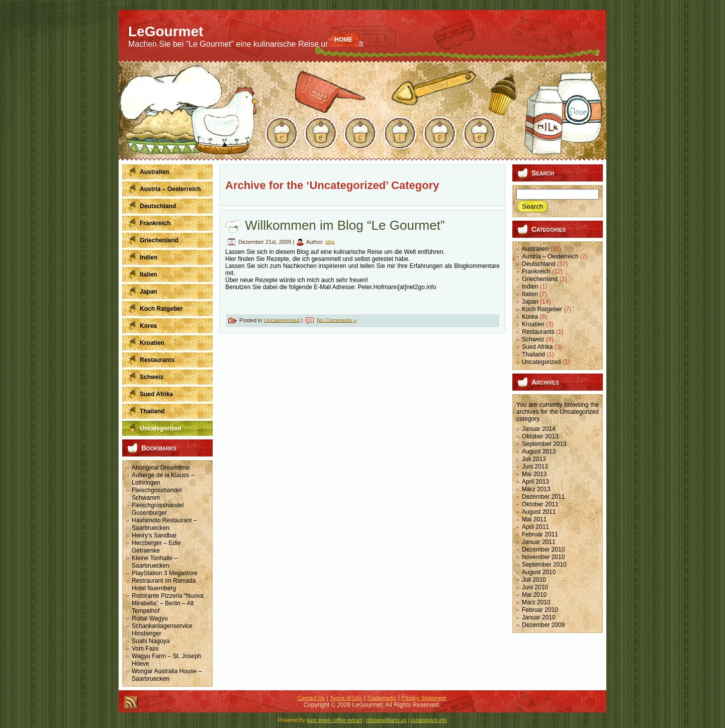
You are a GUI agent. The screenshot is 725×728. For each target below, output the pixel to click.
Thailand (533, 354)
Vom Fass (145, 649)
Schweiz (533, 339)
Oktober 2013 (540, 436)
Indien (530, 287)
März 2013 (536, 489)
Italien (530, 294)
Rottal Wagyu (150, 618)
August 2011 (539, 512)
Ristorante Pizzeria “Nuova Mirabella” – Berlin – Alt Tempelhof (168, 603)
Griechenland (540, 279)
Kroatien (533, 324)
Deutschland (539, 264)
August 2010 (539, 572)
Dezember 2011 (543, 497)
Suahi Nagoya (151, 641)
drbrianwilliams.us (386, 720)
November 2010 (543, 557)
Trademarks (382, 698)
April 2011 (535, 527)
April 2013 (535, 482)
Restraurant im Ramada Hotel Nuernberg (164, 584)
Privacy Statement (424, 698)
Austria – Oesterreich (550, 256)
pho (330, 241)
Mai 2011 (534, 519)
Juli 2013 (534, 459)
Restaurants (538, 332)
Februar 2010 (540, 610)
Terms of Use (346, 698)
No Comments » (337, 320)
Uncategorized (282, 320)
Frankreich (536, 271)
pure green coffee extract (335, 720)
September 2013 (544, 444)
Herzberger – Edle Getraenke (156, 547)
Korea (530, 317)
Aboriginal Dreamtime (161, 468)
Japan (530, 302)
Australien (535, 249)
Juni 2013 (535, 467)
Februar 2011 (540, 534)
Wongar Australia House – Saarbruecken (167, 675)
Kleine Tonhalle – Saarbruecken (155, 562)
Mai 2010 (534, 595)
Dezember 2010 (543, 550)
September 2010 (544, 565)
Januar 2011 (539, 542)
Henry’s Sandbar (154, 535)
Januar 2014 (539, 429)
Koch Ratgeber (542, 309)
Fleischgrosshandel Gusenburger (158, 509)
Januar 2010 (539, 617)
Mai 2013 (534, 474)
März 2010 (536, 602)
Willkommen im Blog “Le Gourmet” (345, 225)
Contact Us (311, 698)
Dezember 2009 (543, 625)
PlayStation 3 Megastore (165, 573)
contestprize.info (429, 720)
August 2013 (539, 451)
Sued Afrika (537, 347)
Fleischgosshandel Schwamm (157, 494)
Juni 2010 (535, 587)
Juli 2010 (534, 580)
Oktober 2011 (540, 504)
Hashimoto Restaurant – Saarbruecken (164, 524)
